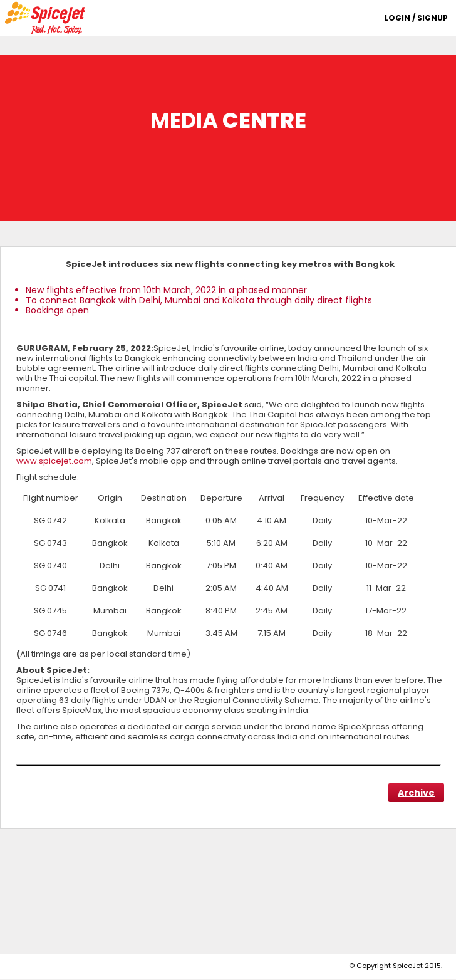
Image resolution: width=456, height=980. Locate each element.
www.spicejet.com (54, 461)
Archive (416, 793)
